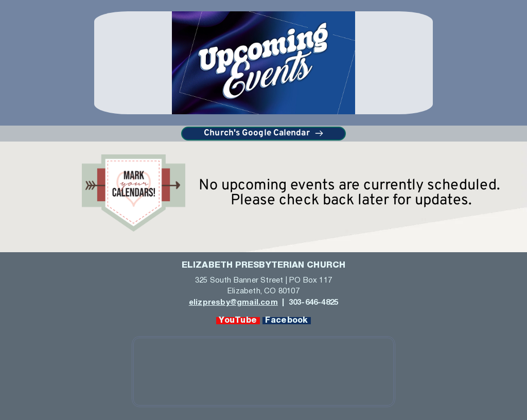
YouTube (238, 321)
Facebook (287, 321)
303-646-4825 (313, 303)
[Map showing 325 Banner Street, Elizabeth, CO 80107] (263, 372)
